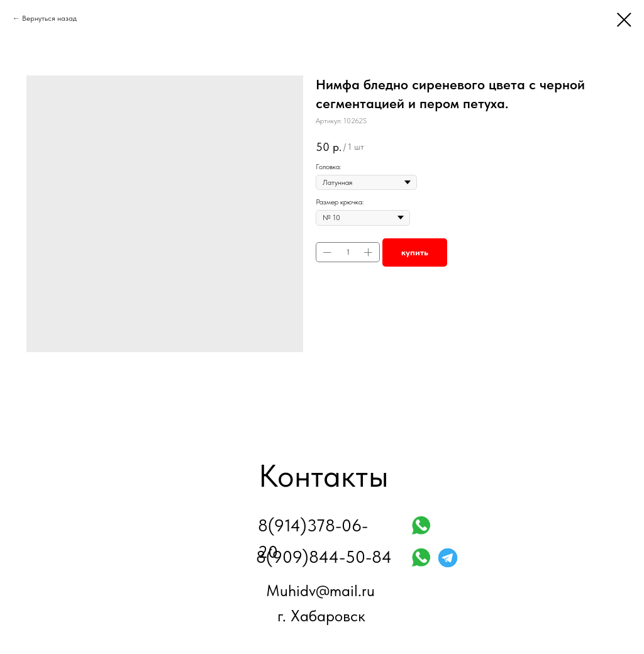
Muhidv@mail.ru (320, 590)
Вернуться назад (49, 18)
